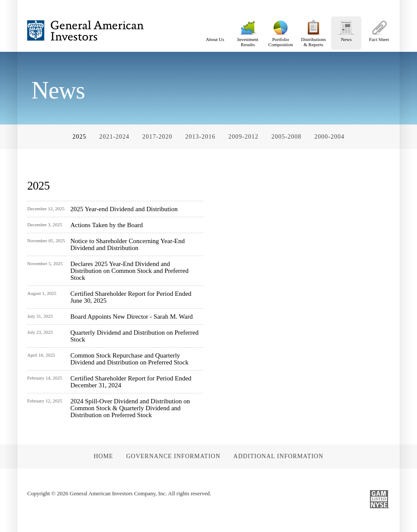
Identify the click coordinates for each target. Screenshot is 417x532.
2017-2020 (158, 137)
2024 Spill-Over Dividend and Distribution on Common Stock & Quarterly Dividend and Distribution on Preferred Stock (130, 408)
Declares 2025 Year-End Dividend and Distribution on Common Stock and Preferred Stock (130, 271)
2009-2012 (243, 137)
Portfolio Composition (281, 32)
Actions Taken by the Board (107, 225)
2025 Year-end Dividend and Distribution (124, 209)
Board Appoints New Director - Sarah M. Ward (131, 317)
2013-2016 (200, 137)
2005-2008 (287, 137)
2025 (79, 137)
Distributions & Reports (313, 32)
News (346, 29)
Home (103, 456)
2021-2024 (114, 137)
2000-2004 (329, 137)
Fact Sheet (379, 29)
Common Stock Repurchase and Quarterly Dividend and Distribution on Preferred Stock (130, 359)
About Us (215, 29)
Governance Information (173, 456)
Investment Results (248, 32)
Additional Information (279, 456)
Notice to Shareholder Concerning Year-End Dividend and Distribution (128, 244)
